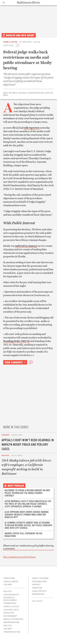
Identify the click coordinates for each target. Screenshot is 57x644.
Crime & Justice (10, 42)
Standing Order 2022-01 (16, 341)
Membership (38, 594)
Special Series (11, 581)
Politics (5, 455)
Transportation (12, 632)
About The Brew (40, 578)
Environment (10, 616)
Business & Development (10, 599)
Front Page (9, 578)
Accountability (12, 594)
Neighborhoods (11, 622)
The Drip (5, 435)
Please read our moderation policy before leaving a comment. (28, 547)
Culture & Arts (11, 610)
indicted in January (26, 246)
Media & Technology (14, 619)
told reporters (31, 128)
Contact (36, 584)
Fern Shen (27, 42)
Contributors (39, 581)
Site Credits (37, 601)
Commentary (10, 603)
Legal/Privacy (39, 591)
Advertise (37, 588)
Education (9, 613)
